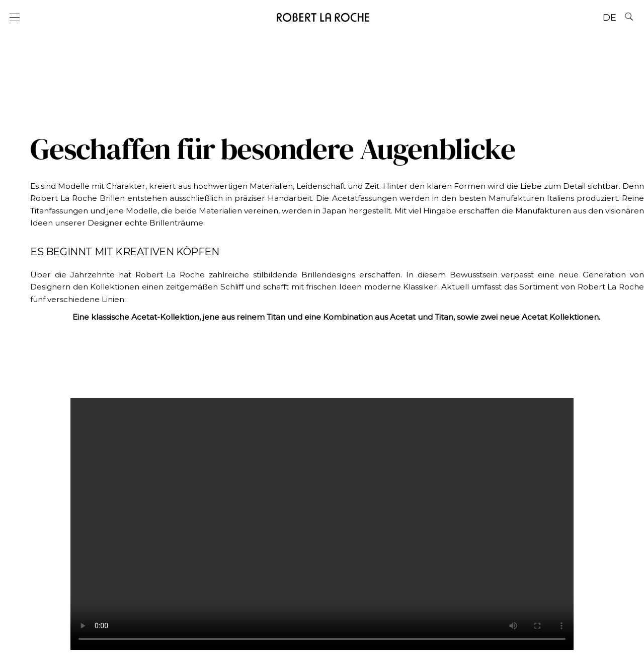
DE (610, 18)
